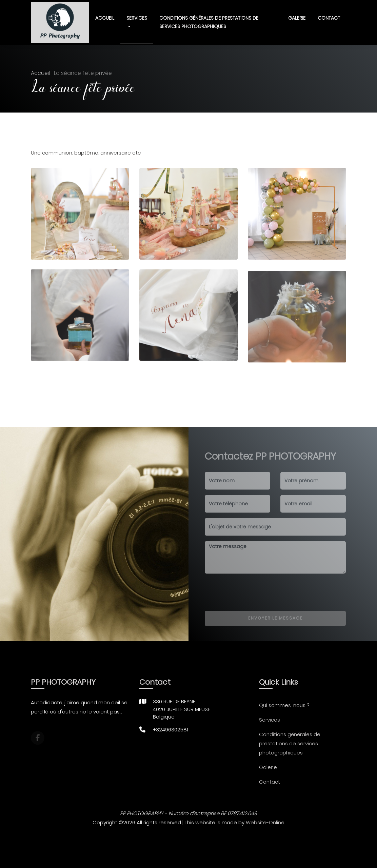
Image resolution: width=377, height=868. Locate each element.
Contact (329, 18)
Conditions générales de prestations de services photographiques (209, 22)
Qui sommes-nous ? (284, 705)
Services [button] (137, 18)
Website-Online (265, 822)
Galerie (297, 18)
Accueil (105, 18)
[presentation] (256, 599)
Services (270, 720)
